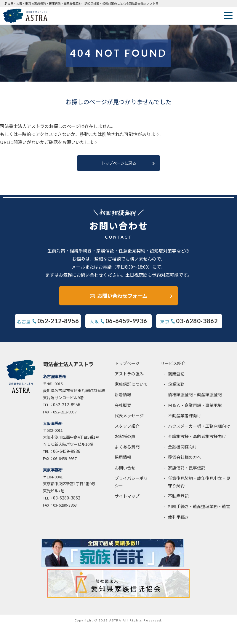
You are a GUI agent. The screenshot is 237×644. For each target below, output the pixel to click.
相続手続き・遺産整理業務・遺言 (199, 510)
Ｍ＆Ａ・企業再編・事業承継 (195, 408)
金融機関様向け (182, 450)
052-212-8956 (67, 407)
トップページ (127, 366)
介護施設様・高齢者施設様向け (197, 440)
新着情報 (123, 398)
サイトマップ (127, 499)
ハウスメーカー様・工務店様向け (199, 429)
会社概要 (123, 408)
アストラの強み (129, 377)
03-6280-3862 (67, 501)
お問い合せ (125, 471)
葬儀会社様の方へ (185, 460)
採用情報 (123, 460)
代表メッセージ (129, 418)
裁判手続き (178, 520)
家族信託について (131, 387)
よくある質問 (127, 450)
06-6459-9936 (67, 454)
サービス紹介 (173, 366)
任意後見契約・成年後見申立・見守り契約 (199, 485)
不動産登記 (178, 499)
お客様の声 (125, 440)
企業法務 (176, 387)
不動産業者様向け (185, 418)
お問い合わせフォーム (122, 296)
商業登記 (176, 377)
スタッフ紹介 (127, 429)
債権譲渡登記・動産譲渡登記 (195, 398)
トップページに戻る (118, 165)
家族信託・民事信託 (187, 471)
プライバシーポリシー (131, 485)
